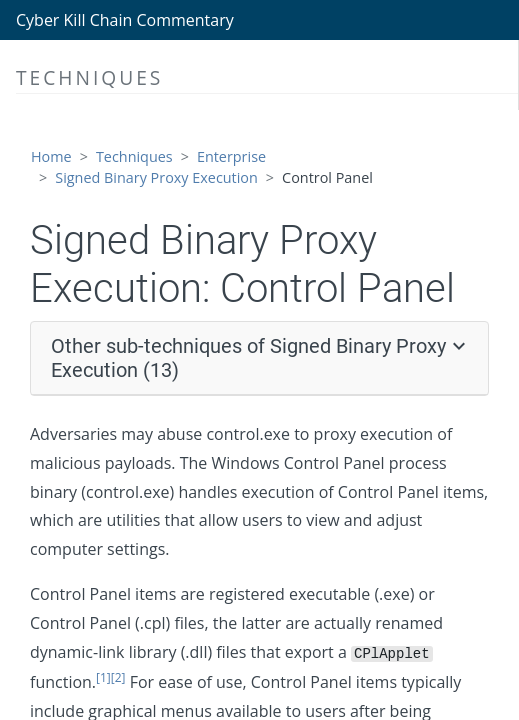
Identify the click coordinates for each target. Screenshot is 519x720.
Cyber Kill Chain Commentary (125, 20)
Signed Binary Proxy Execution (156, 177)
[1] (103, 677)
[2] (118, 677)
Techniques (134, 156)
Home (51, 156)
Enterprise (231, 156)
